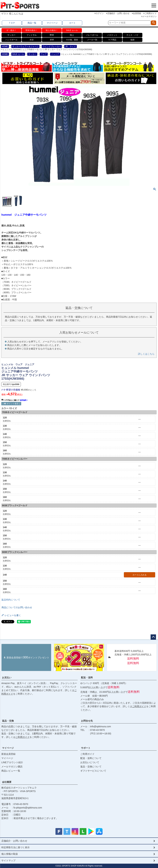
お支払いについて (90, 762)
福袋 (132, 40)
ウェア (44, 54)
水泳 (32, 40)
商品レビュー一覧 (11, 771)
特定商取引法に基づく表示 (15, 847)
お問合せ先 (87, 721)
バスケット (112, 35)
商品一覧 (32, 23)
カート (72, 23)
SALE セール (72, 30)
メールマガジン (150, 16)
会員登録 (137, 13)
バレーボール (92, 35)
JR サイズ (71, 46)
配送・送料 (87, 677)
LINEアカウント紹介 (12, 762)
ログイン (100, 13)
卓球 (52, 40)
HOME (5, 46)
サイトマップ (8, 860)
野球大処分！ (32, 30)
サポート (86, 748)
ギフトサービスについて (93, 771)
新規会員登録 (8, 754)
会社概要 (7, 782)
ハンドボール (11, 40)
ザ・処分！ (11, 30)
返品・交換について (91, 767)
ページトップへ (153, 637)
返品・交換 (8, 721)
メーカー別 (92, 40)
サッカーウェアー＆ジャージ (25, 46)
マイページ (52, 23)
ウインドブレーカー (52, 46)
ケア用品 (112, 40)
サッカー (11, 35)
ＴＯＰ (12, 23)
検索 (154, 23)
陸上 (72, 35)
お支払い (7, 677)
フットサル (32, 35)
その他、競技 (72, 40)
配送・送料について (91, 758)
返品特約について (11, 600)
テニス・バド (132, 35)
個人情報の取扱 (10, 854)
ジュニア (55, 54)
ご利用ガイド (151, 13)
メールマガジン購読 (12, 767)
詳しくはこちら (146, 354)
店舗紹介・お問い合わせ (118, 13)
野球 (52, 35)
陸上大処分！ (52, 30)
